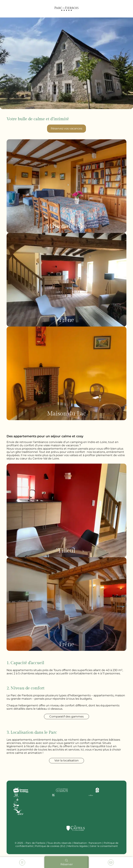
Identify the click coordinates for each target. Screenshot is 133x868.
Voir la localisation (66, 760)
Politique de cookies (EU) (50, 846)
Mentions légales (78, 846)
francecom (95, 843)
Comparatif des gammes (66, 716)
